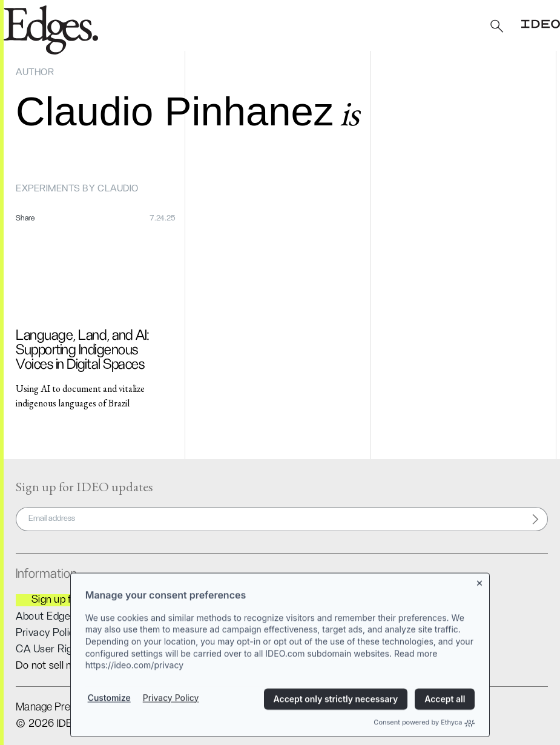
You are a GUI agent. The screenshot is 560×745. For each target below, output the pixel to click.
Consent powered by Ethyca (424, 730)
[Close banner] (480, 588)
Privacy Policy (171, 705)
